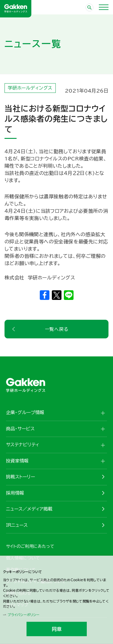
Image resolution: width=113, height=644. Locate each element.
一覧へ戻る (57, 329)
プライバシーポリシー (24, 615)
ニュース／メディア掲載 (29, 509)
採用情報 (15, 493)
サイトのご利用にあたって (30, 546)
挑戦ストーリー (20, 477)
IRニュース (17, 525)
